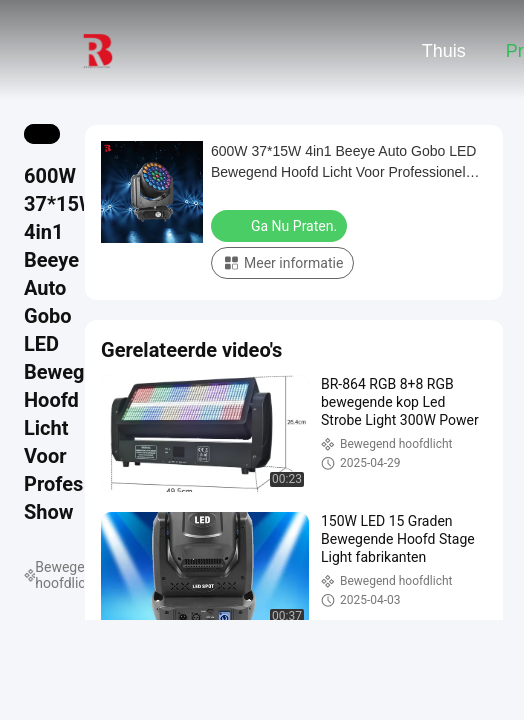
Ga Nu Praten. (281, 225)
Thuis (444, 51)
